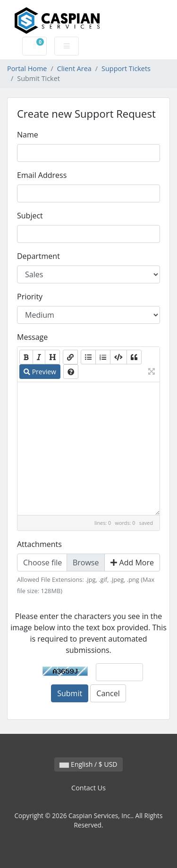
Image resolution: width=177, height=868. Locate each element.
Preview (40, 372)
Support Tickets (126, 68)
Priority (30, 297)
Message (32, 337)
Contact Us (88, 788)
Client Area (74, 68)
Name (28, 135)
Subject (30, 216)
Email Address (42, 175)
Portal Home (27, 68)
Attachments (39, 544)
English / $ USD (88, 764)
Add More (132, 563)
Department (38, 256)
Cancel (108, 693)
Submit (70, 693)
